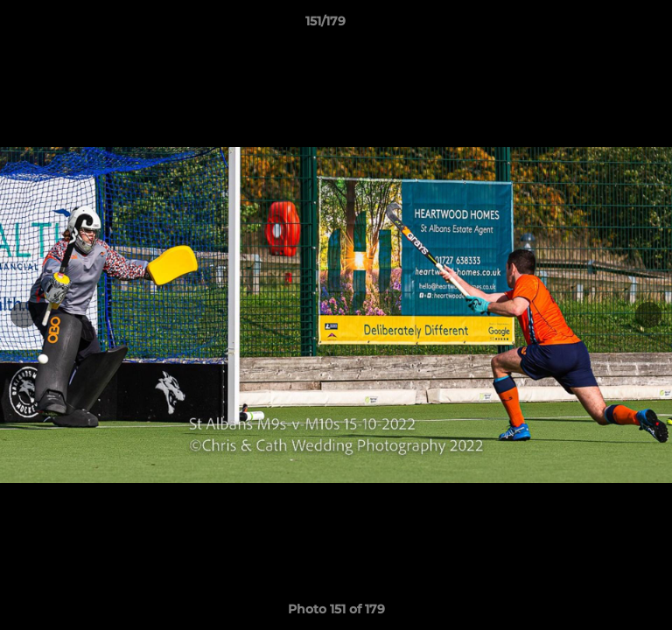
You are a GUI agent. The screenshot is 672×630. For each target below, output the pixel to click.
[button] (609, 25)
